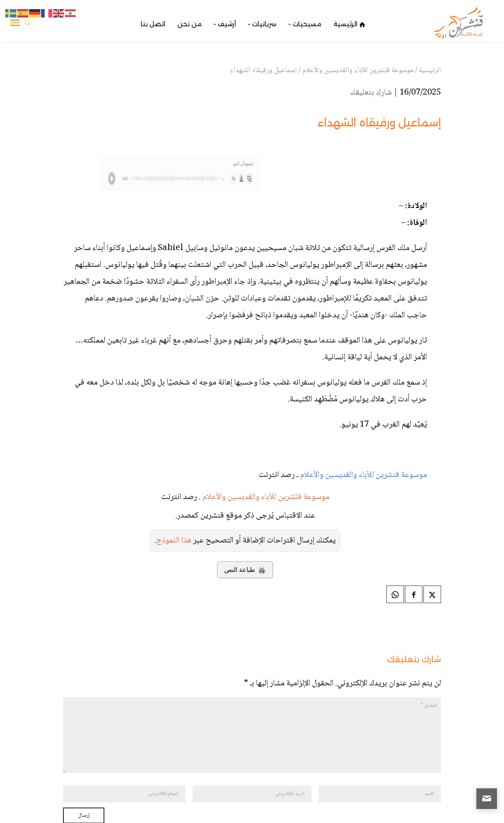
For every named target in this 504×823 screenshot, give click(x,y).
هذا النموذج (174, 541)
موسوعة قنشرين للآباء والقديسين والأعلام (363, 475)
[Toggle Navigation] (15, 24)
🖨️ (245, 570)
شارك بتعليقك (371, 93)
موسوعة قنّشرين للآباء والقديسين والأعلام (266, 497)
